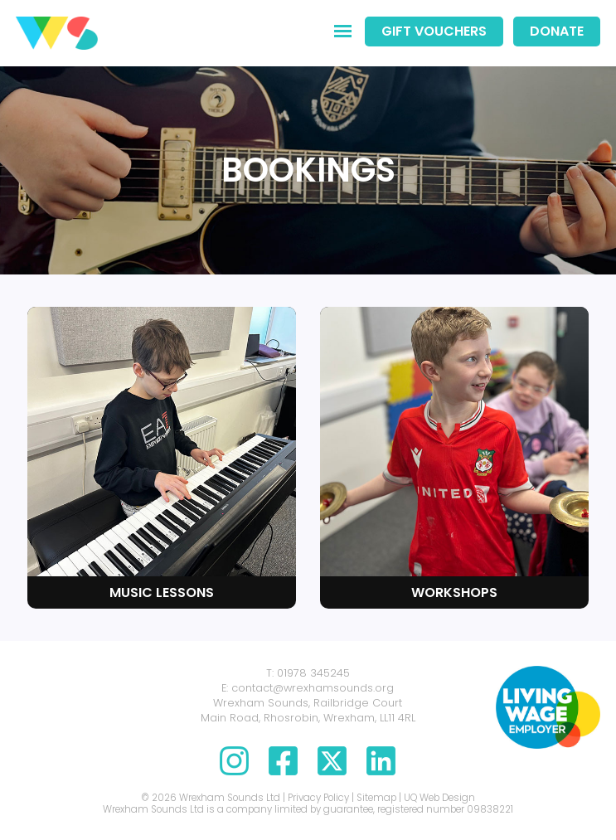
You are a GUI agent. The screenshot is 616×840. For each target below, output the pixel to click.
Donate (557, 31)
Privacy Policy (318, 798)
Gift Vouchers (434, 31)
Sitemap (376, 798)
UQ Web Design (439, 798)
